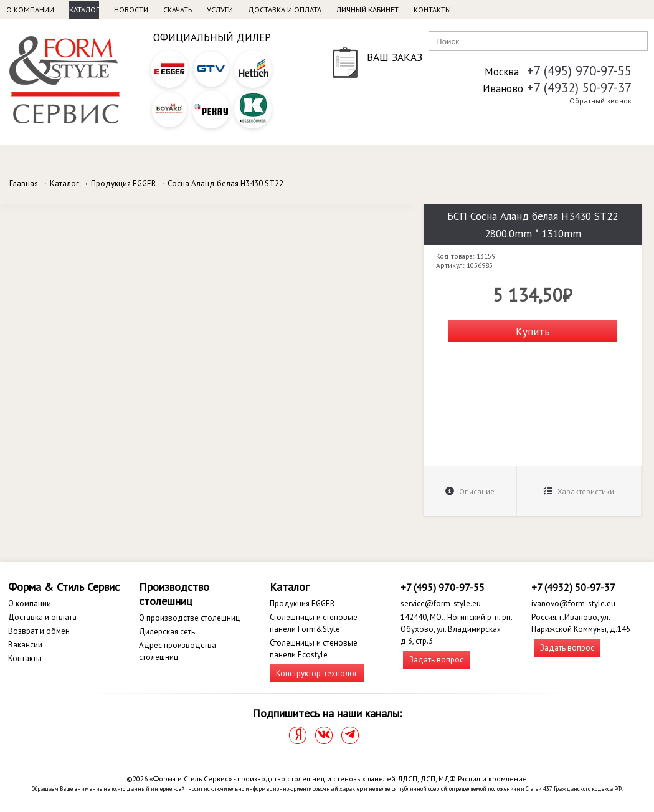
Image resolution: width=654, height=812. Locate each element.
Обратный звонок (600, 101)
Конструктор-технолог (317, 673)
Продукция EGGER (123, 184)
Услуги (220, 10)
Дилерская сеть (167, 632)
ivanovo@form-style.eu (573, 604)
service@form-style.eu (441, 604)
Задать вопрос (436, 660)
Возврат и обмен (39, 631)
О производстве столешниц (189, 618)
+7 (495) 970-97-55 (579, 71)
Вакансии (25, 645)
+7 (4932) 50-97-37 (579, 88)
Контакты (432, 10)
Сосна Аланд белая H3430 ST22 (225, 184)
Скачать (178, 10)
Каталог (84, 10)
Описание (470, 491)
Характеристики (579, 491)
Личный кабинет (367, 10)
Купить (533, 331)
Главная (24, 184)
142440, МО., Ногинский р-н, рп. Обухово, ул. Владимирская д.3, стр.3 (456, 629)
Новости (131, 10)
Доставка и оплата (285, 10)
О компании (30, 10)
